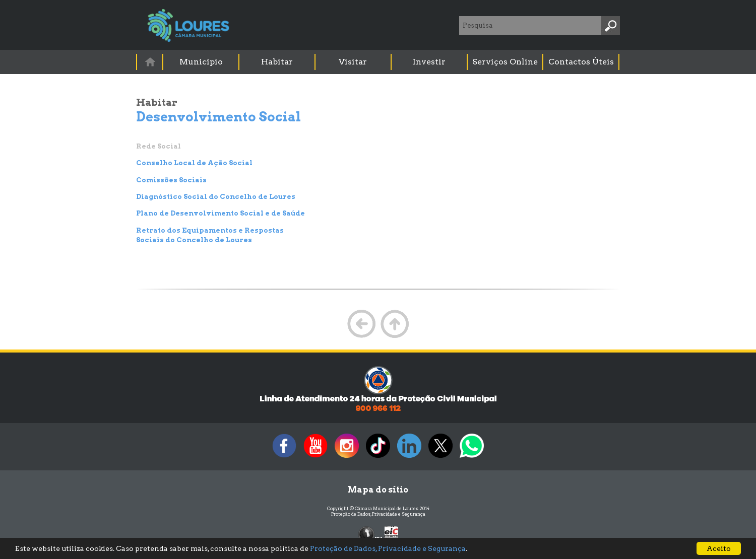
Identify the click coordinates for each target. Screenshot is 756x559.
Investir (429, 62)
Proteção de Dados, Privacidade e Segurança (378, 514)
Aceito (719, 548)
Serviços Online (505, 62)
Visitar (353, 62)
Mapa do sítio (378, 490)
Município (201, 62)
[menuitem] (150, 62)
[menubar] (379, 62)
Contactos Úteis (581, 62)
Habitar (277, 62)
